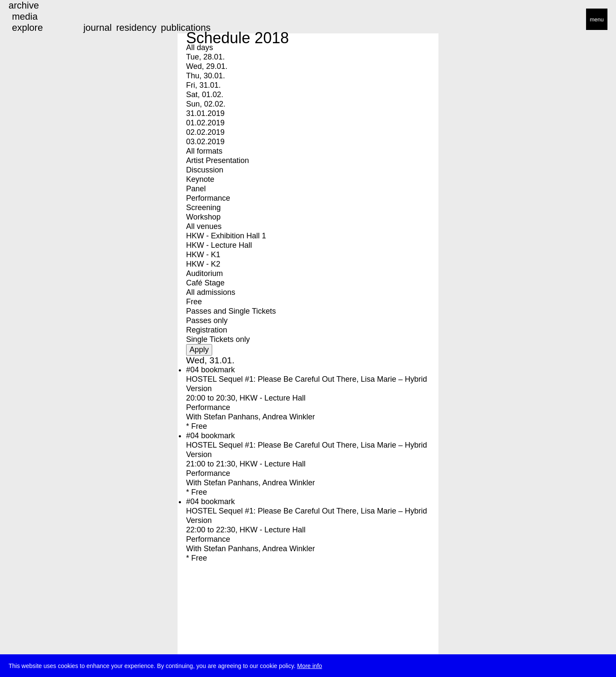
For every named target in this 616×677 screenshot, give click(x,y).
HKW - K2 (203, 264)
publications (186, 28)
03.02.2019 (205, 142)
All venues (204, 226)
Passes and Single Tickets (231, 311)
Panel (196, 189)
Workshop (203, 217)
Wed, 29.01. (207, 66)
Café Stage (205, 283)
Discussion (205, 170)
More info (309, 667)
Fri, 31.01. (203, 85)
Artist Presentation (218, 160)
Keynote (200, 179)
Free (194, 302)
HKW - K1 (203, 255)
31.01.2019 (205, 113)
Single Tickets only (218, 339)
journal (98, 28)
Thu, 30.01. (206, 76)
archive (24, 5)
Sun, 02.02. (206, 104)
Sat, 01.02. (205, 95)
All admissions (211, 292)
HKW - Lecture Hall (219, 245)
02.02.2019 (205, 132)
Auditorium (204, 273)
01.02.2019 (205, 123)
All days (200, 48)
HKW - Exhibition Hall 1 (226, 236)
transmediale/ (33, 20)
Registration (207, 330)
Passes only (207, 321)
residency (136, 28)
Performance (208, 198)
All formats (204, 151)
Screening (203, 208)
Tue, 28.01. (205, 57)
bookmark (218, 370)
